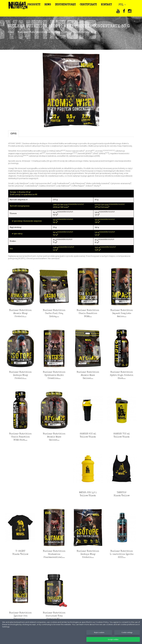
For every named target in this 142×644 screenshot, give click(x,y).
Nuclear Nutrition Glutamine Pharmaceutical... (54, 554)
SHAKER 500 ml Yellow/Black (88, 435)
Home (11, 32)
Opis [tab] (13, 134)
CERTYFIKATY (89, 5)
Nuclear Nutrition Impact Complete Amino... (122, 313)
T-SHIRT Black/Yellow (20, 553)
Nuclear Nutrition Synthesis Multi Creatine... (54, 375)
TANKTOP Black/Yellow (122, 494)
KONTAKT (108, 5)
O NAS (21, 5)
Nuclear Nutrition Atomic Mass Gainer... (88, 375)
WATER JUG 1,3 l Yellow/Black (88, 494)
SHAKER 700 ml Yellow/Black (122, 435)
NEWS (49, 5)
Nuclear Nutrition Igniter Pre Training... (20, 616)
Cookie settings (127, 640)
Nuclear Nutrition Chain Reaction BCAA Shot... (20, 437)
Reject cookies (99, 640)
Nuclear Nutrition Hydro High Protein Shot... (122, 375)
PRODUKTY (35, 5)
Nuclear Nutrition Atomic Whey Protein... (20, 313)
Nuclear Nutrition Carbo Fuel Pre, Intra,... (54, 313)
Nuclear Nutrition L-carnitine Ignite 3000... (122, 554)
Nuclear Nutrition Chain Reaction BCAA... (88, 313)
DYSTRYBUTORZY (67, 5)
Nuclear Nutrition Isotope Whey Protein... (20, 375)
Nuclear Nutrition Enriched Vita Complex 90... (54, 616)
